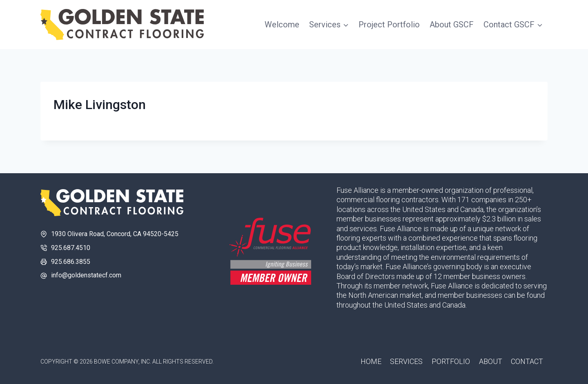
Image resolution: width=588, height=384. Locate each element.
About (491, 361)
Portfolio (451, 361)
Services (406, 361)
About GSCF (452, 25)
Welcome (282, 25)
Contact (527, 361)
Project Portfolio (389, 25)
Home (371, 361)
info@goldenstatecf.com (86, 275)
